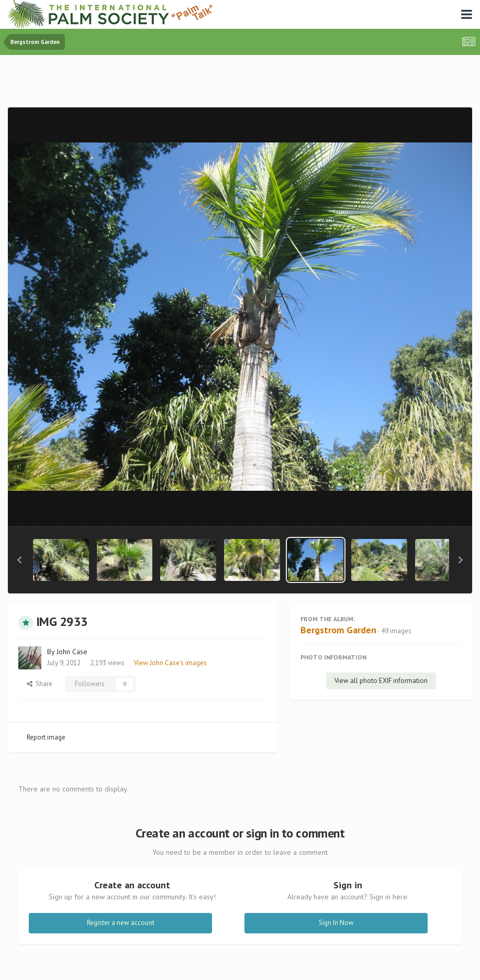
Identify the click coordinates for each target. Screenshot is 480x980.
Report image (46, 737)
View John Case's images (170, 663)
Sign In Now (336, 923)
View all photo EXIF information (381, 681)
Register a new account (121, 923)
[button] (19, 560)
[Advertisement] (240, 84)
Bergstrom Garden (338, 630)
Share (40, 684)
